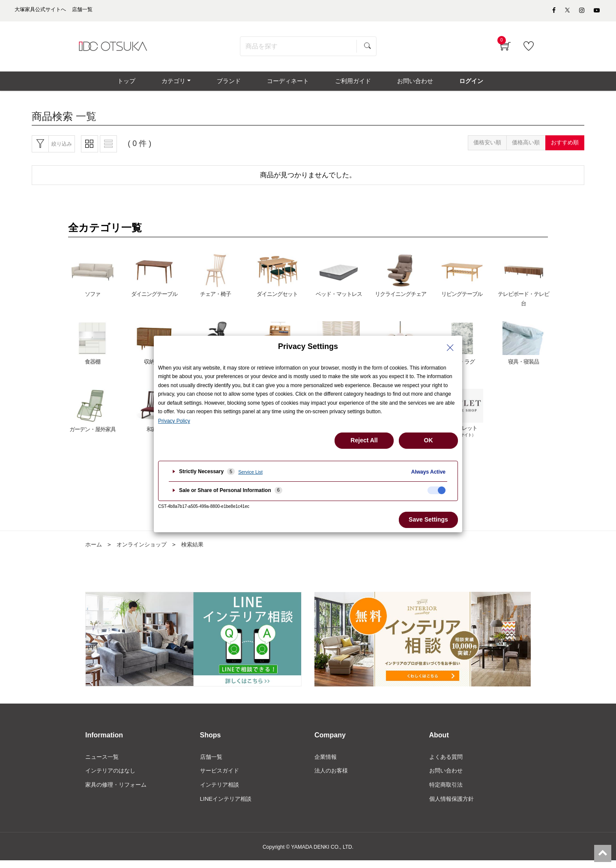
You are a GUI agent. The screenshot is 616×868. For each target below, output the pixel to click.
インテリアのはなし (112, 778)
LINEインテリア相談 (228, 806)
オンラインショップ (145, 550)
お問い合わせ (447, 778)
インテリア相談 (221, 792)
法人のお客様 (332, 778)
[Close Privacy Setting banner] (450, 348)
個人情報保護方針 (453, 806)
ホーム (94, 550)
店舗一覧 (212, 763)
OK (429, 440)
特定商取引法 (447, 792)
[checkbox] (437, 490)
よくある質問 (447, 763)
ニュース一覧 (103, 763)
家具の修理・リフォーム (118, 792)
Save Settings (428, 519)
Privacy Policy (174, 421)
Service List (250, 472)
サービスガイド (221, 778)
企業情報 (326, 763)
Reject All (364, 440)
